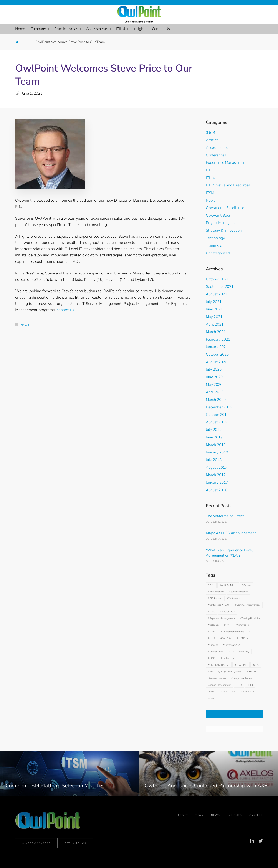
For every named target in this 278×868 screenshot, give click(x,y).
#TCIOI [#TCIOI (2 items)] (212, 658)
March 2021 (216, 332)
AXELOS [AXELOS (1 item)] (252, 671)
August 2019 (217, 422)
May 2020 (214, 385)
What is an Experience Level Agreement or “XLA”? (229, 553)
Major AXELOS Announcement (231, 533)
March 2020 (216, 400)
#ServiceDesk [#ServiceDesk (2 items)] (215, 652)
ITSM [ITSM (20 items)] (211, 692)
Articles (212, 140)
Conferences (216, 155)
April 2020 (215, 392)
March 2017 (216, 475)
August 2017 (217, 467)
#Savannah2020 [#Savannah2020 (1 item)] (232, 645)
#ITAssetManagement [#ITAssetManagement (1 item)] (232, 632)
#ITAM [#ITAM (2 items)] (212, 632)
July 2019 (214, 430)
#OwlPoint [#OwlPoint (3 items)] (226, 638)
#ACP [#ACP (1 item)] (211, 585)
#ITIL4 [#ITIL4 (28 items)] (212, 638)
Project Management (223, 223)
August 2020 (217, 362)
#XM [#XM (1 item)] (211, 671)
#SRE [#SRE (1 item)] (231, 652)
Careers (256, 817)
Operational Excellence (225, 208)
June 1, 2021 (32, 93)
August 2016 (217, 490)
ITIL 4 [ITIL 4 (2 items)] (239, 685)
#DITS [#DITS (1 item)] (212, 612)
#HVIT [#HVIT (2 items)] (228, 625)
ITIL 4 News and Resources (228, 185)
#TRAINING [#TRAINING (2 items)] (241, 665)
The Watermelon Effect (225, 516)
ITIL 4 (210, 178)
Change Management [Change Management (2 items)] (219, 685)
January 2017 (217, 483)
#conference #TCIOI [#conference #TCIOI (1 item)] (219, 605)
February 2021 (218, 339)
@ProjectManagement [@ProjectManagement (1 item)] (230, 671)
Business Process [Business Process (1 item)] (217, 678)
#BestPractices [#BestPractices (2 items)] (216, 592)
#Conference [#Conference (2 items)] (233, 598)
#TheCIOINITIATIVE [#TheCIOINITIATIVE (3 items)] (219, 665)
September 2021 (220, 287)
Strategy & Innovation (224, 230)
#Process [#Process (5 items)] (213, 645)
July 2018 (214, 460)
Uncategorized (218, 253)
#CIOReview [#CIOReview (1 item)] (215, 598)
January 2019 (217, 452)
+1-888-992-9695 (36, 844)
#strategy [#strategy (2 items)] (244, 652)
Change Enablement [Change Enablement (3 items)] (242, 678)
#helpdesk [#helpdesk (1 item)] (213, 625)
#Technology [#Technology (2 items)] (228, 658)
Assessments (217, 148)
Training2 (214, 245)
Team (200, 817)
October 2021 (217, 279)
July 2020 (214, 369)
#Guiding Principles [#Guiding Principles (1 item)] (250, 618)
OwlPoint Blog (218, 215)
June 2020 (214, 377)
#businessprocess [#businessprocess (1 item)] (238, 592)
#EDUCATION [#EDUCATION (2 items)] (228, 612)
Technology (215, 238)
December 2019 (219, 407)
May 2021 (214, 317)
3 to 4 (211, 133)
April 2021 (215, 324)
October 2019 (217, 415)
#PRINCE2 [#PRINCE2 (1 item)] (243, 638)
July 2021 (214, 302)
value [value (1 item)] (211, 698)
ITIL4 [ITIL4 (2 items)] (250, 685)
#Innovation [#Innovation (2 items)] (243, 625)
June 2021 (214, 309)
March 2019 (216, 445)
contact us (65, 310)
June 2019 (214, 437)
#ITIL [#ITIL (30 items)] (252, 632)
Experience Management (226, 163)
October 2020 (217, 354)
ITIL (209, 170)
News (30, 43)
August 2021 (217, 294)
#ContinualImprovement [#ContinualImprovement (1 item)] (248, 605)
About (183, 817)
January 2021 (217, 347)
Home (20, 43)
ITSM (210, 193)
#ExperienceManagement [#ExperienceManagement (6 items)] (222, 618)
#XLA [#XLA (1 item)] (256, 665)
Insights (235, 817)
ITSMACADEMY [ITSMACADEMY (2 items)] (227, 692)
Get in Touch (75, 844)
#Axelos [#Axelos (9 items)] (246, 585)
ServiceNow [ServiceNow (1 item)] (247, 692)
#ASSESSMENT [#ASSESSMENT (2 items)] (228, 585)
